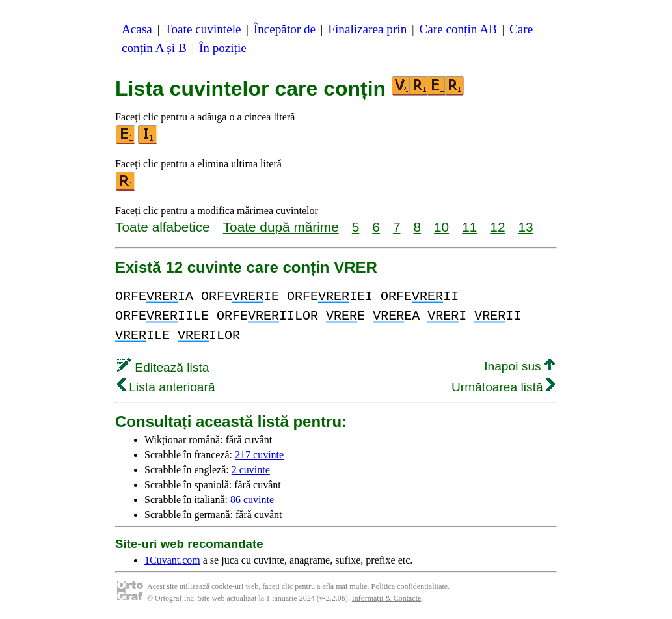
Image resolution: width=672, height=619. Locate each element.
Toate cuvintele (203, 29)
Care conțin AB (458, 29)
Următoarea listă (503, 387)
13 (525, 227)
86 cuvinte (252, 500)
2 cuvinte (251, 470)
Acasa (137, 29)
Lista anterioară (166, 387)
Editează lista (163, 367)
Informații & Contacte (387, 598)
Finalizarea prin (367, 29)
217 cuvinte (259, 455)
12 (497, 227)
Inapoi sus (519, 366)
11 (469, 227)
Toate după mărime (281, 227)
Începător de (285, 29)
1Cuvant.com (172, 560)
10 (441, 227)
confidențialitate (422, 586)
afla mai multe (344, 586)
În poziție (223, 48)
